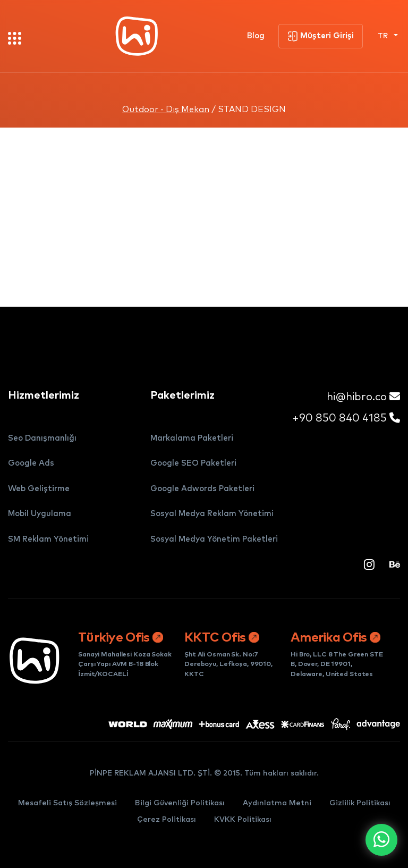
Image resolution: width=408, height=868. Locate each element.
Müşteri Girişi (321, 36)
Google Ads (31, 463)
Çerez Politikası (167, 820)
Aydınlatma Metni (277, 803)
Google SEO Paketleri (193, 463)
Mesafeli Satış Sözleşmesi (67, 803)
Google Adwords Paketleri (202, 489)
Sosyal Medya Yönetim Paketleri (214, 539)
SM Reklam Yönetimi (48, 539)
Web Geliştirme (39, 489)
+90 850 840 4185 (346, 418)
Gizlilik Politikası (360, 803)
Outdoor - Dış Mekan (166, 109)
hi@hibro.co (363, 397)
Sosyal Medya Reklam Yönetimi (212, 514)
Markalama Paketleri (192, 438)
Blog (256, 36)
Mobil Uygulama (40, 514)
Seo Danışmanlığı (42, 438)
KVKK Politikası (243, 820)
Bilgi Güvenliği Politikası (180, 803)
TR (384, 36)
